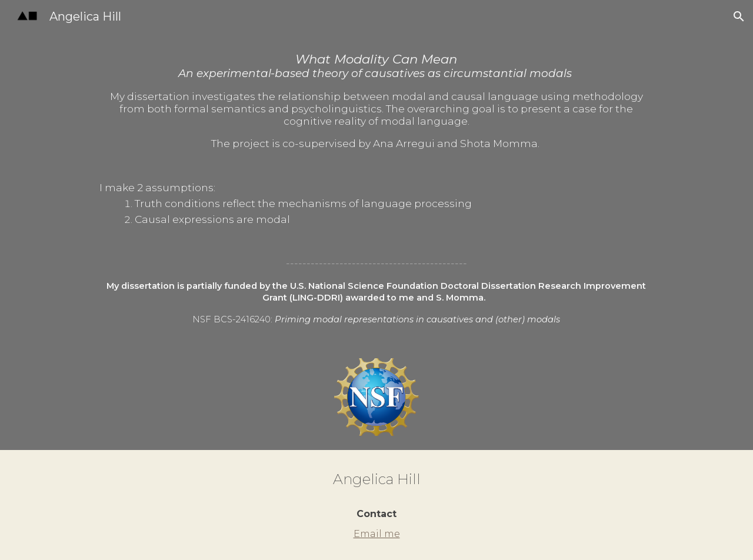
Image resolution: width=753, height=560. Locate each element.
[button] (739, 16)
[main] (376, 189)
